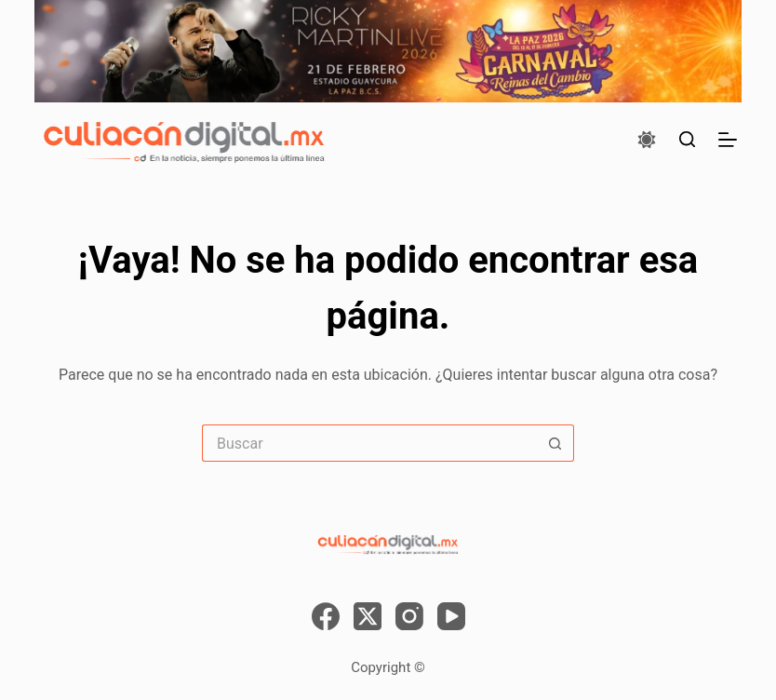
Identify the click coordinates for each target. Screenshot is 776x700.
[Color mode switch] (647, 140)
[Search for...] (369, 443)
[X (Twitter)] (368, 616)
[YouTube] (451, 616)
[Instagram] (409, 616)
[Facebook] (326, 616)
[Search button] (555, 443)
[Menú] (728, 140)
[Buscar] (687, 139)
